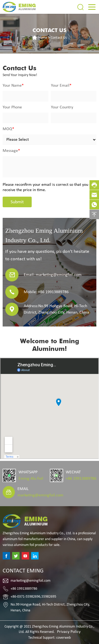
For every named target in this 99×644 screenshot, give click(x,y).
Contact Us (59, 38)
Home (43, 38)
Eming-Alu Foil (31, 479)
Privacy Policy (69, 632)
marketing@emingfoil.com (40, 495)
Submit (17, 202)
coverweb (63, 638)
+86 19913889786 (81, 479)
